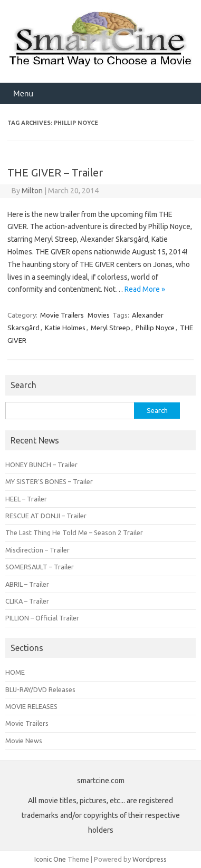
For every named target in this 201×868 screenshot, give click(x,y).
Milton (32, 191)
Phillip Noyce (155, 328)
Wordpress (150, 859)
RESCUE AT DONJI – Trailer (46, 516)
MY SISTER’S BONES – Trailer (49, 481)
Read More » (145, 289)
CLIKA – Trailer (27, 601)
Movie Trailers (62, 315)
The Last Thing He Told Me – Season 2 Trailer (74, 532)
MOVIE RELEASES (31, 706)
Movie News (24, 741)
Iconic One (50, 859)
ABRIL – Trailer (27, 584)
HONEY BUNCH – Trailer (41, 465)
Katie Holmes (65, 328)
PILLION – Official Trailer (42, 618)
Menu (23, 93)
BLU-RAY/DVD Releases (40, 689)
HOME (15, 672)
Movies (99, 315)
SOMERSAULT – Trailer (40, 567)
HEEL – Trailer (26, 499)
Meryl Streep (111, 328)
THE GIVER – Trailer (55, 172)
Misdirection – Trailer (37, 550)
